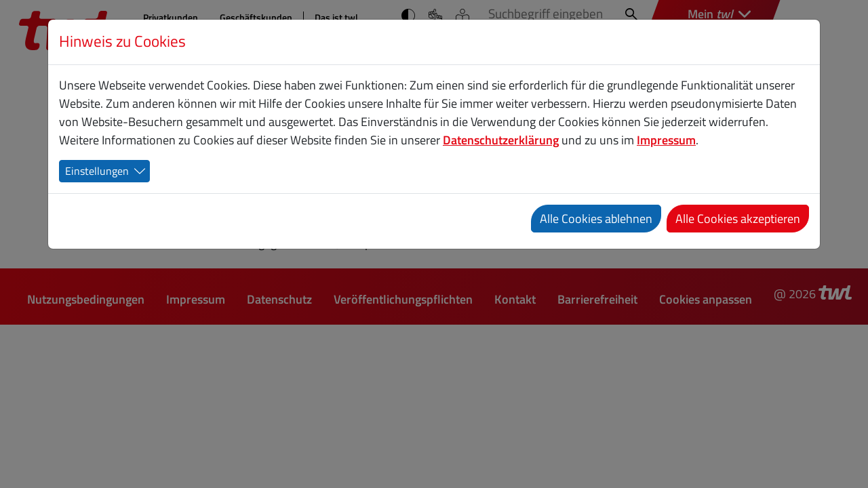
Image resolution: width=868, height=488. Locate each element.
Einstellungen (97, 171)
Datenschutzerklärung (501, 140)
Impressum (666, 140)
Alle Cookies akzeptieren (738, 219)
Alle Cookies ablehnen (596, 219)
